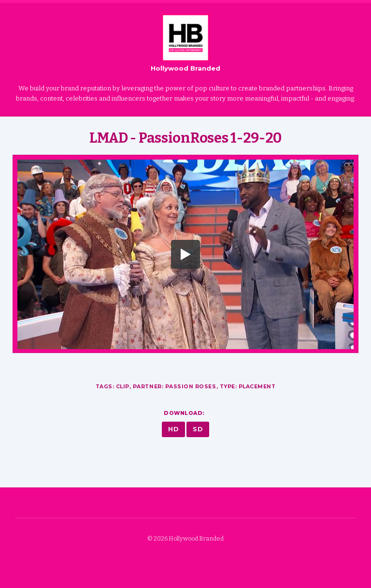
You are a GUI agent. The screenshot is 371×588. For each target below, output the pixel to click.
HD (173, 429)
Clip (123, 387)
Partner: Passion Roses (175, 387)
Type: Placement (248, 387)
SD (198, 429)
